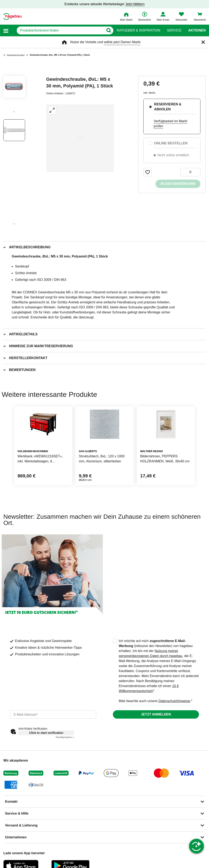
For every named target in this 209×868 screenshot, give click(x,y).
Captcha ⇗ (65, 737)
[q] (60, 30)
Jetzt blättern (135, 4)
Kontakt (11, 802)
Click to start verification (46, 733)
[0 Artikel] (190, 172)
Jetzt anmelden (156, 714)
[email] (53, 714)
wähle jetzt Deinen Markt (122, 42)
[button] (6, 31)
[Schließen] (203, 42)
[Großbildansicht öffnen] (80, 138)
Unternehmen (16, 837)
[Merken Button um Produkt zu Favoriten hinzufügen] (148, 172)
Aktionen (197, 30)
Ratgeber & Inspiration (138, 30)
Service (174, 30)
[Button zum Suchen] (109, 30)
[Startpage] (12, 16)
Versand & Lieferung (21, 825)
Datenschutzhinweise (174, 701)
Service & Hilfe (17, 813)
